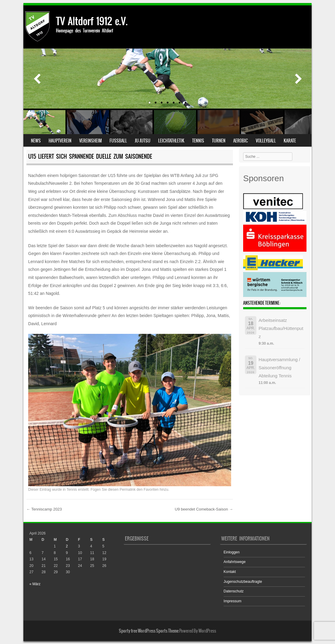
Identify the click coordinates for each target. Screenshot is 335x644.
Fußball (118, 141)
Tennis (198, 141)
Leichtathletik (171, 141)
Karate (290, 141)
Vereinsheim (91, 141)
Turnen (219, 141)
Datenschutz (234, 591)
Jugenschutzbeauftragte (243, 582)
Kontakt (230, 572)
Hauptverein (60, 141)
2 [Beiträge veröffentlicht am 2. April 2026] (67, 546)
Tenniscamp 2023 (44, 509)
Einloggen (232, 552)
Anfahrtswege (235, 562)
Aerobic (241, 141)
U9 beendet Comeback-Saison (204, 509)
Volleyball (266, 141)
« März (35, 584)
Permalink (127, 490)
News (36, 141)
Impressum (232, 601)
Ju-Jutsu (143, 141)
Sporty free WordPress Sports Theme (149, 631)
